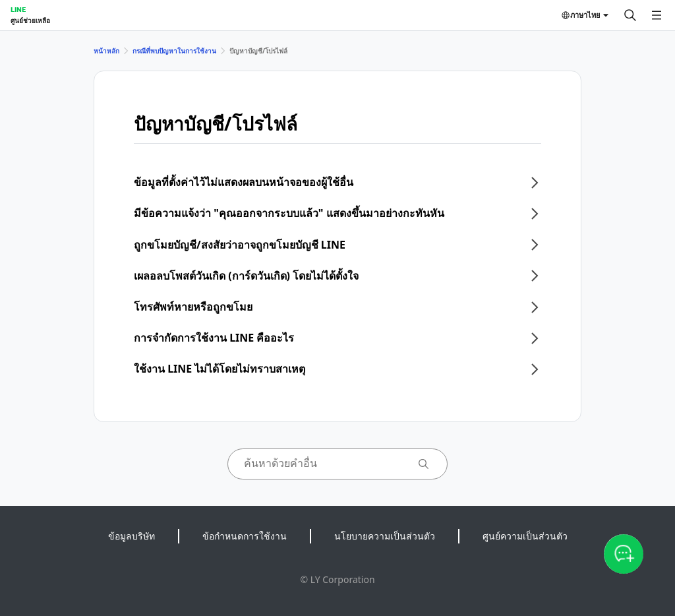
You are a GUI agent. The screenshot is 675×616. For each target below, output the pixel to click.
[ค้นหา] (630, 15)
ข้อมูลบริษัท (132, 536)
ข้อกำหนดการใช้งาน (245, 536)
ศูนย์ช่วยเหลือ (30, 20)
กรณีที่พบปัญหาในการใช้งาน (174, 51)
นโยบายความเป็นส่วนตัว (385, 536)
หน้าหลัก (106, 51)
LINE (18, 9)
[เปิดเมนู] (657, 15)
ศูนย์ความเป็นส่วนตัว (525, 536)
